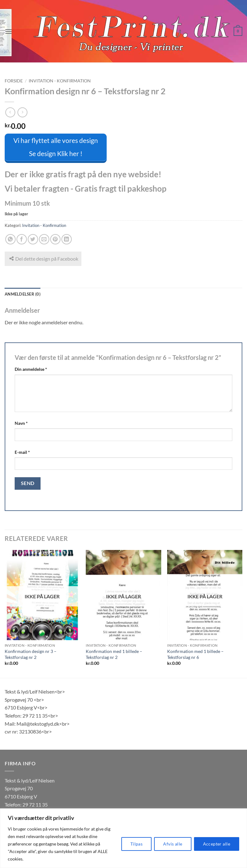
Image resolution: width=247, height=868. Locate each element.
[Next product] (10, 112)
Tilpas (137, 844)
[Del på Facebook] (22, 239)
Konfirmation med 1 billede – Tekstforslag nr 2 (114, 654)
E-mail (22, 451)
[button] (8, 31)
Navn (21, 422)
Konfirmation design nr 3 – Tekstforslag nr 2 (31, 654)
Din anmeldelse (31, 368)
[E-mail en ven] (44, 239)
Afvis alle (173, 844)
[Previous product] (22, 112)
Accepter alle (217, 844)
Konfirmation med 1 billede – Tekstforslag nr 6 (195, 654)
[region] (123, 838)
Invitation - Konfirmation (60, 81)
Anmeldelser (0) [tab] (23, 293)
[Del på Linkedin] (67, 239)
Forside (14, 81)
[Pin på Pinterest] (55, 239)
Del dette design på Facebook (44, 258)
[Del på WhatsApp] (10, 239)
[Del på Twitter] (33, 239)
